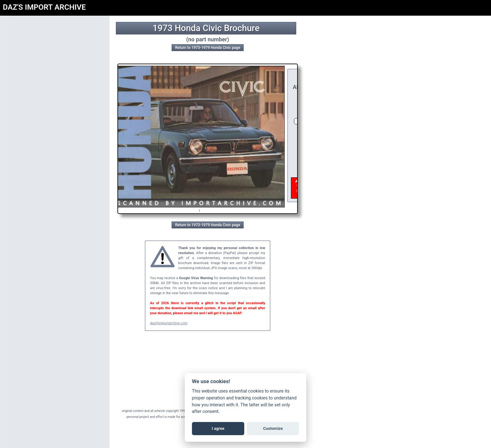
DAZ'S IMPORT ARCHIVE (44, 7)
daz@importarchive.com (169, 323)
